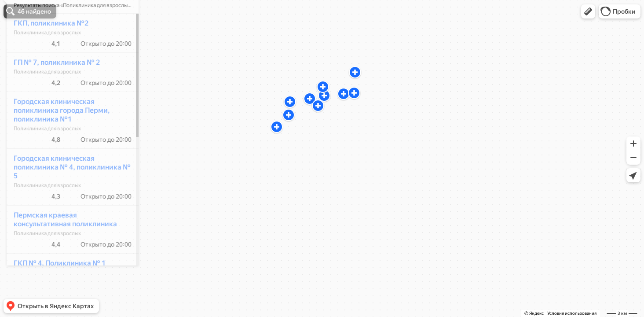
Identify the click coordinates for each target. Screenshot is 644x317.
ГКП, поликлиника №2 (46, 49)
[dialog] (68, 157)
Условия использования (572, 313)
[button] (588, 11)
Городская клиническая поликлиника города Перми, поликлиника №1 (57, 136)
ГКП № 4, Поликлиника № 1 (55, 289)
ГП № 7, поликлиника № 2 (52, 88)
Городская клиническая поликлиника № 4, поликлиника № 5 (67, 193)
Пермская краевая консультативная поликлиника (60, 245)
